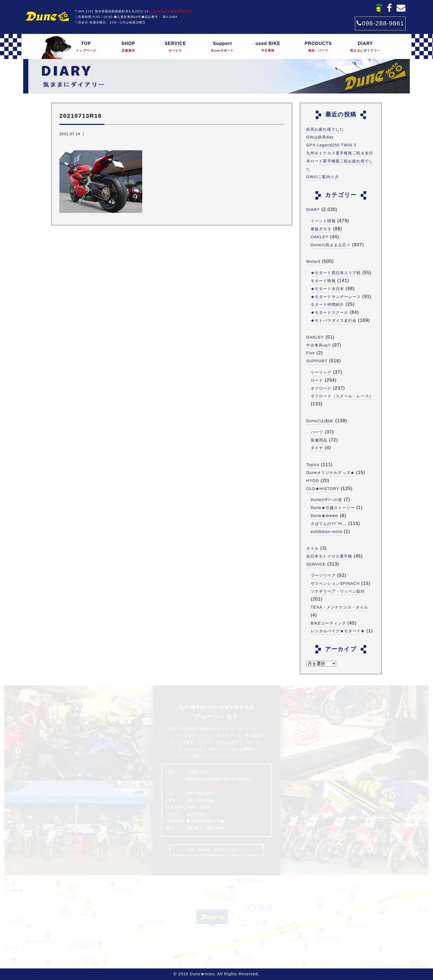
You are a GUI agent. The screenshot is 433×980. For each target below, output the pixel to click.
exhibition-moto (326, 532)
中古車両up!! (319, 345)
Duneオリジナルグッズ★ (330, 473)
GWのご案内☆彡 (323, 177)
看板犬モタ (321, 229)
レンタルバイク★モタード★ (338, 631)
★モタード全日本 (327, 289)
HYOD (313, 481)
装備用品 (319, 440)
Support (222, 47)
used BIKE (268, 47)
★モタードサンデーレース (336, 297)
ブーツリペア (323, 575)
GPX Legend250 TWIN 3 (331, 145)
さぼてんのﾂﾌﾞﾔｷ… (329, 524)
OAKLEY (320, 237)
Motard (313, 261)
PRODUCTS (318, 47)
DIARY (365, 47)
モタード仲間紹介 (327, 304)
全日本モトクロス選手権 (329, 556)
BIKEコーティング (328, 623)
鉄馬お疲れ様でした (325, 129)
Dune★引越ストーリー (333, 508)
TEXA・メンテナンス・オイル (339, 607)
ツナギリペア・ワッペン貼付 (338, 591)
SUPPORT (317, 361)
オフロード (321, 388)
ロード (317, 380)
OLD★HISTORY (323, 489)
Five (311, 353)
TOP (86, 47)
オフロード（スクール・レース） (342, 396)
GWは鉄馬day (320, 137)
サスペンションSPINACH (335, 583)
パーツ (317, 432)
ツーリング (321, 372)
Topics (313, 465)
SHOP (128, 47)
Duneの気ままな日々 (331, 245)
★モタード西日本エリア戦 (336, 273)
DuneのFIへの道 (326, 500)
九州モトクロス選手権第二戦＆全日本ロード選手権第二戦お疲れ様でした (340, 161)
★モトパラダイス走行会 (334, 320)
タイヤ (317, 448)
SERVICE (175, 47)
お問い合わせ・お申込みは (216, 850)
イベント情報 (323, 221)
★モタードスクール (329, 312)
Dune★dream (324, 516)
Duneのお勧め (320, 421)
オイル (312, 548)
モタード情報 (323, 281)
